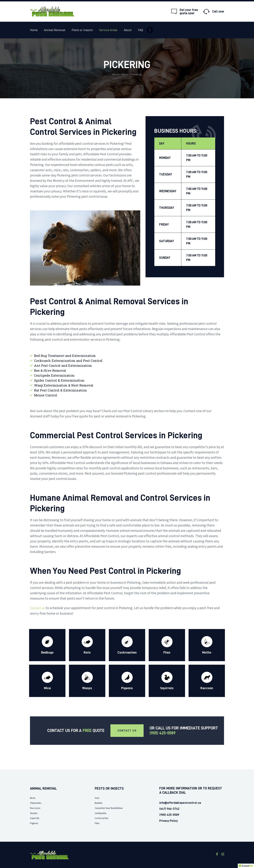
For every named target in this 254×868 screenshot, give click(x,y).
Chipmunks (37, 803)
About (125, 74)
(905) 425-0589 (163, 733)
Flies (97, 823)
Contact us (38, 608)
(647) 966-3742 (169, 809)
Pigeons (35, 823)
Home (116, 74)
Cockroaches (102, 818)
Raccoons (36, 808)
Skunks (34, 813)
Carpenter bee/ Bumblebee (111, 808)
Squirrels (35, 818)
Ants (97, 798)
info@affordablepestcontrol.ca (179, 803)
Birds (33, 798)
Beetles (99, 803)
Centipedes (101, 813)
